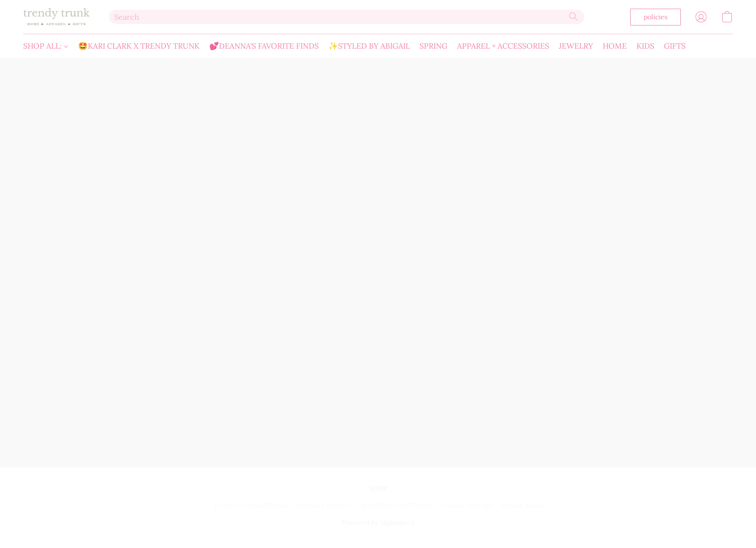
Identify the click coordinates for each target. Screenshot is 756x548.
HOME (615, 46)
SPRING (433, 46)
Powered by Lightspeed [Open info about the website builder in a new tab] (378, 522)
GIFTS (675, 46)
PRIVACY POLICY (324, 506)
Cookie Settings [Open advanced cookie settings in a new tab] (467, 506)
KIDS (645, 46)
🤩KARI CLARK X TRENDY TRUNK (139, 46)
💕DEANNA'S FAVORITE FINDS (264, 46)
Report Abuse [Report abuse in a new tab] (522, 506)
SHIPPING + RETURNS (397, 506)
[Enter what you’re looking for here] (347, 17)
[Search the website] (573, 16)
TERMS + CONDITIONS (250, 506)
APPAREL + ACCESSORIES (503, 46)
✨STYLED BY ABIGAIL (369, 46)
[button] (56, 17)
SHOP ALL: (46, 46)
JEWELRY (576, 46)
